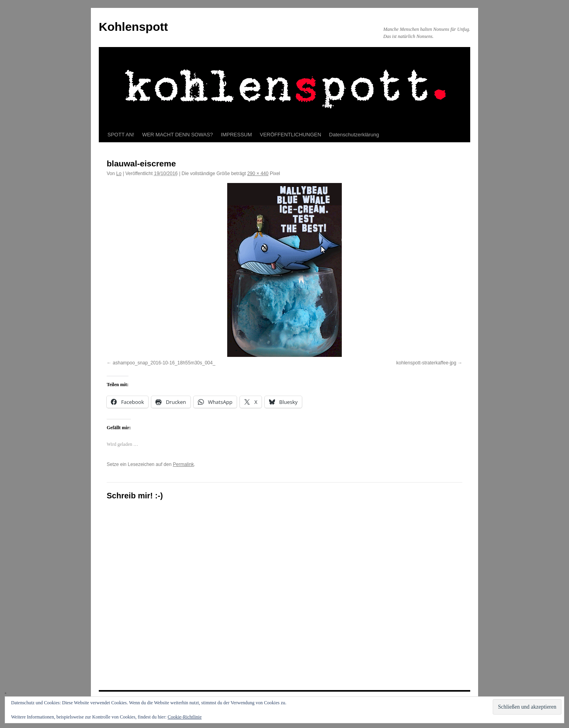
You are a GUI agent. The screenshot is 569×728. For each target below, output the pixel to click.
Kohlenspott (133, 27)
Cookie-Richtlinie (185, 717)
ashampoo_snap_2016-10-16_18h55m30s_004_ (164, 363)
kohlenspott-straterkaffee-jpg (426, 363)
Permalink (183, 464)
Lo (119, 174)
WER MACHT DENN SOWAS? (178, 135)
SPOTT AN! (121, 135)
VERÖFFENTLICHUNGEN (291, 135)
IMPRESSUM (236, 135)
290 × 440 (258, 174)
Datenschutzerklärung (354, 135)
